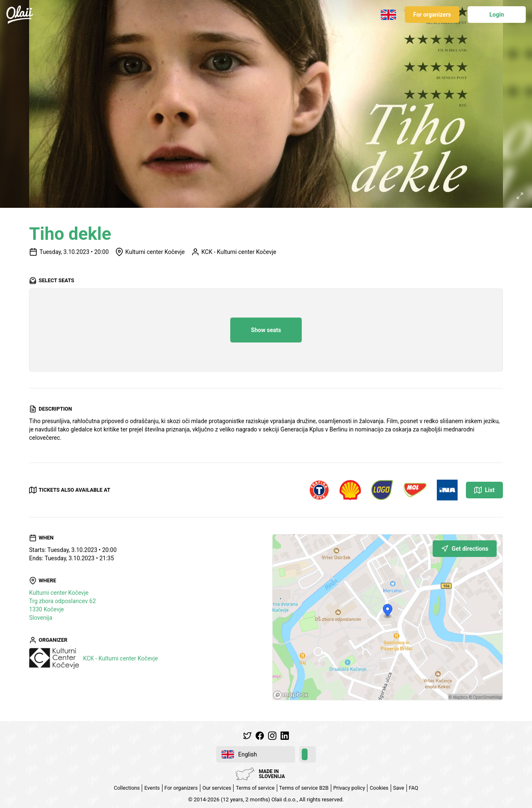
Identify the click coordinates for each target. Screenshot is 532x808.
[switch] (308, 754)
